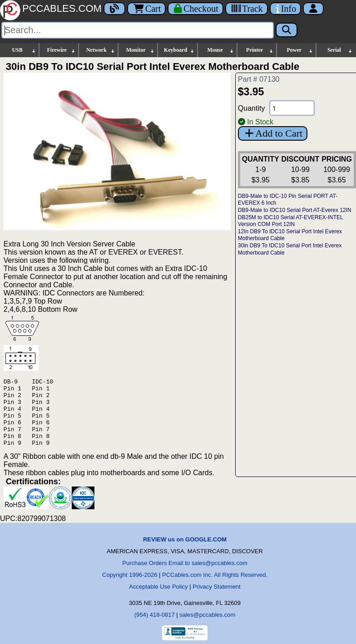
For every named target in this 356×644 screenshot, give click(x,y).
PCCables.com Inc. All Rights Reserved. (215, 588)
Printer (260, 50)
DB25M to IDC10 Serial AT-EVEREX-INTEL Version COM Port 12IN (290, 221)
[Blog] (114, 9)
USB (24, 50)
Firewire (61, 50)
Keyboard (179, 50)
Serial (340, 50)
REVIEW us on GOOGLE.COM (185, 553)
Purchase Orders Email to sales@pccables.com (185, 577)
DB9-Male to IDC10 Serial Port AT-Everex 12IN (295, 210)
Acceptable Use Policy (158, 600)
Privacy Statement (217, 600)
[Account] (313, 9)
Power (300, 50)
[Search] (138, 30)
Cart (146, 9)
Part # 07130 (259, 79)
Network (101, 50)
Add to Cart (273, 133)
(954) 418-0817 (155, 628)
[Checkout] (195, 9)
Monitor (141, 50)
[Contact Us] (285, 9)
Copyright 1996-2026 (130, 588)
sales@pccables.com (207, 628)
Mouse (221, 50)
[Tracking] (247, 9)
